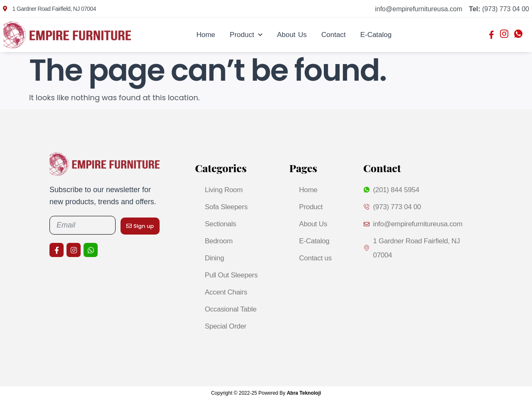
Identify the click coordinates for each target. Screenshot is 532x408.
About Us (292, 35)
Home (206, 35)
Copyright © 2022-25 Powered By (266, 393)
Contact (334, 35)
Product (246, 35)
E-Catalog (376, 35)
